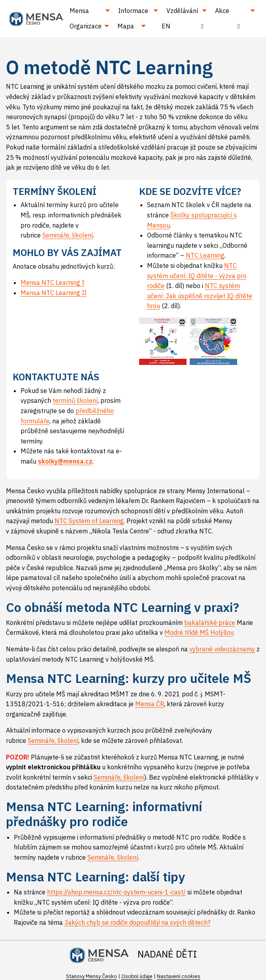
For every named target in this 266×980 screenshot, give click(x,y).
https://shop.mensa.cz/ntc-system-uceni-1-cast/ (116, 892)
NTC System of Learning (89, 521)
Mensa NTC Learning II (54, 293)
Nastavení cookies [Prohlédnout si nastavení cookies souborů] (179, 976)
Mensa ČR (150, 704)
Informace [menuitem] (133, 11)
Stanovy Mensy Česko (91, 976)
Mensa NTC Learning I (52, 282)
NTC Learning (205, 255)
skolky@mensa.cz (65, 461)
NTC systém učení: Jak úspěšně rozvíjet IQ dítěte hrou (200, 296)
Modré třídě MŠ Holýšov (199, 632)
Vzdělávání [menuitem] (182, 11)
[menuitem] (202, 26)
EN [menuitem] (166, 26)
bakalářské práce (210, 623)
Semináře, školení (68, 235)
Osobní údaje (137, 976)
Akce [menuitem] (222, 11)
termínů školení (75, 400)
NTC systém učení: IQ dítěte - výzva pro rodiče (197, 276)
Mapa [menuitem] (126, 26)
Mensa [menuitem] (79, 11)
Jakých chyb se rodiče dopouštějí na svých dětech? (137, 922)
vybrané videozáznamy (222, 649)
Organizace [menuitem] (86, 26)
